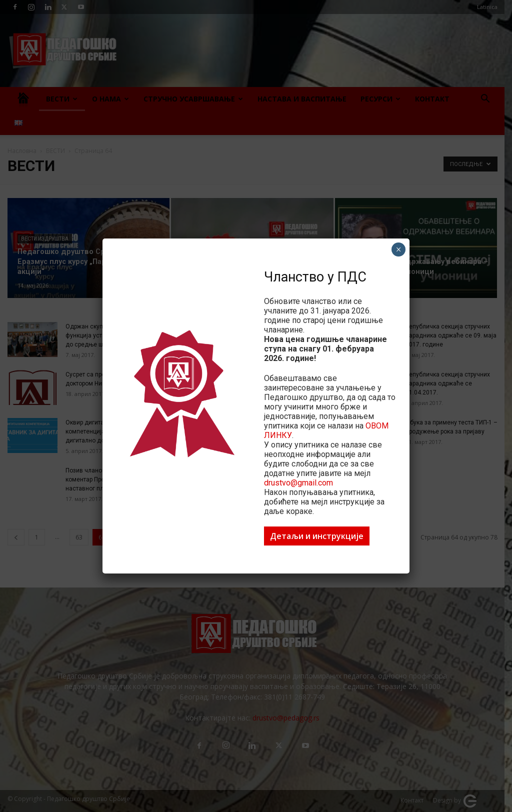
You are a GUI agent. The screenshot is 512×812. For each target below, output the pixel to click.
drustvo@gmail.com (298, 483)
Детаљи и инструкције (317, 536)
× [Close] (399, 249)
